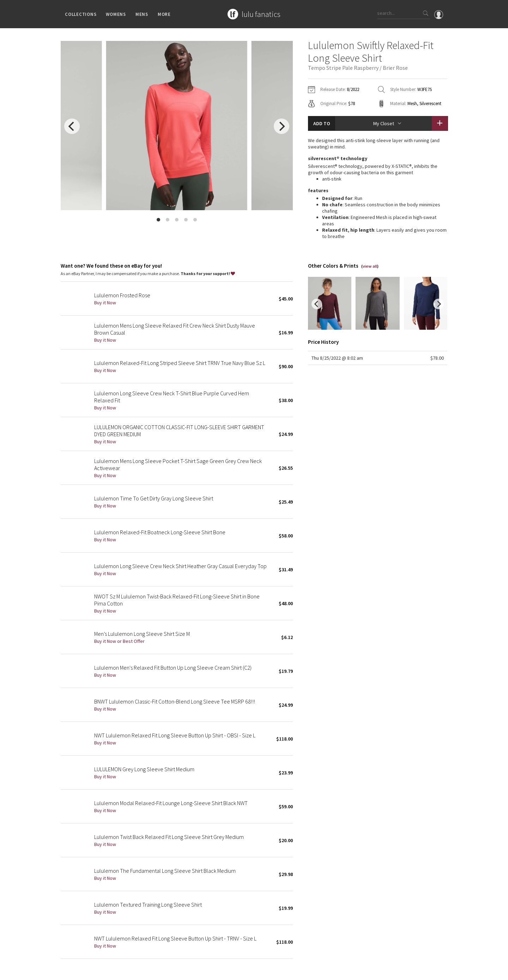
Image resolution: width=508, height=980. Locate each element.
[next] (282, 126)
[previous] (72, 126)
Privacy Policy (123, 971)
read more (378, 229)
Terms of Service (157, 971)
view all (370, 248)
